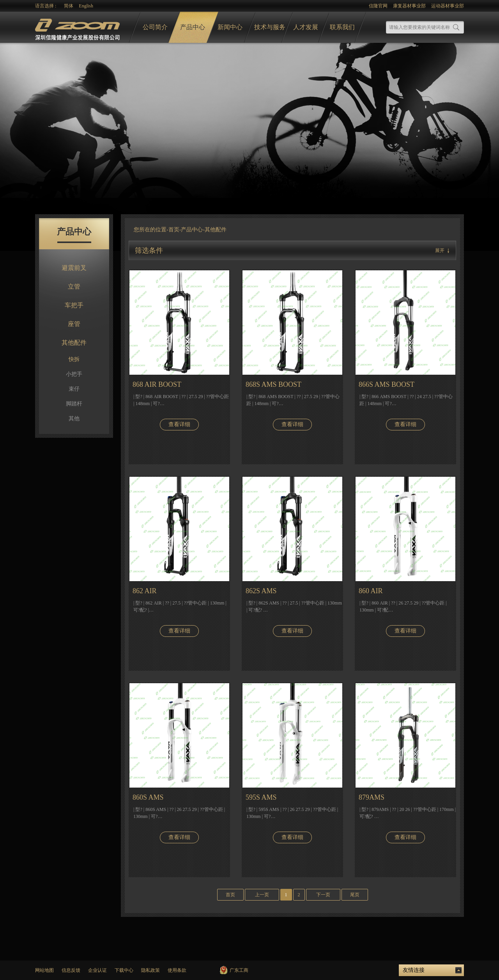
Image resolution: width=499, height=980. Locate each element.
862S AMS (261, 591)
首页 (174, 230)
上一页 (262, 895)
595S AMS (261, 797)
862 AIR (145, 591)
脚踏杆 (74, 404)
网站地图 (44, 970)
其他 (74, 419)
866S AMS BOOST (387, 384)
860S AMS (148, 797)
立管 (74, 286)
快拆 (74, 359)
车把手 (74, 305)
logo (78, 27)
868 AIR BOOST (157, 384)
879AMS (372, 797)
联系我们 (342, 27)
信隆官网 (378, 6)
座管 (74, 324)
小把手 (74, 374)
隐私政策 (150, 970)
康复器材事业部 (409, 6)
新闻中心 (230, 27)
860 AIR (371, 591)
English (86, 6)
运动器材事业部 (448, 6)
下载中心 (124, 970)
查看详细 (179, 424)
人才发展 (306, 27)
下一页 (323, 895)
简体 (69, 6)
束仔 (74, 389)
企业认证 (97, 970)
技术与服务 (270, 27)
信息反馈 (71, 970)
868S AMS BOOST (273, 384)
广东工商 (239, 970)
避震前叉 (74, 268)
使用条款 (177, 970)
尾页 (355, 895)
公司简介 (155, 27)
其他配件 (74, 343)
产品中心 (193, 27)
